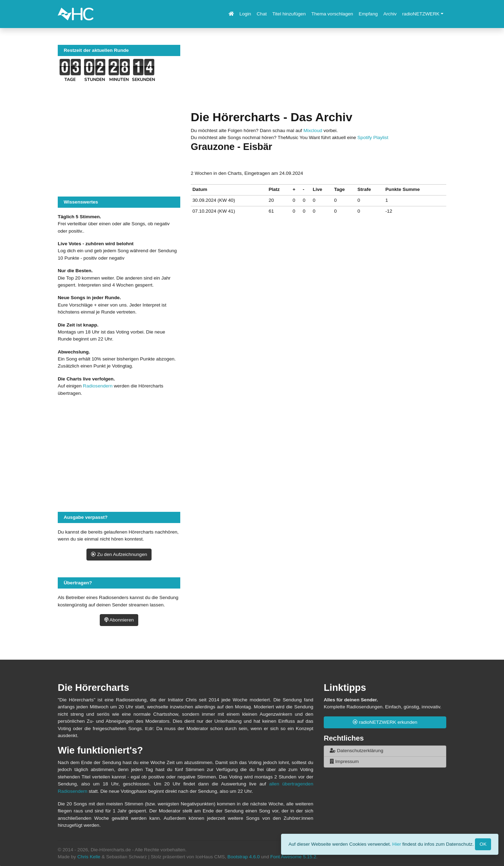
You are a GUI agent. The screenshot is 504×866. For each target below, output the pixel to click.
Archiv (390, 14)
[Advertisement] (318, 77)
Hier (397, 844)
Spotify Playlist (373, 138)
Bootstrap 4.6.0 (244, 857)
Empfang (368, 14)
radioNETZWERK (421, 14)
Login (245, 14)
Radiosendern (98, 386)
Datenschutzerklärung (356, 751)
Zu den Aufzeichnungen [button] (119, 554)
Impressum (344, 761)
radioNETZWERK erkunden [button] (385, 722)
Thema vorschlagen (332, 14)
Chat (262, 14)
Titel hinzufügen (289, 14)
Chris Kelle (89, 857)
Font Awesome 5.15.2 (293, 857)
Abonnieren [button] (119, 620)
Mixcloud (313, 130)
